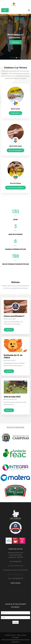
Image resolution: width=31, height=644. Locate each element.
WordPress (16, 642)
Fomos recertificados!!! (14, 316)
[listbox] (15, 37)
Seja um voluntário (15, 188)
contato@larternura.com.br (15, 574)
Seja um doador (15, 150)
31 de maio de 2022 (10, 319)
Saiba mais (15, 42)
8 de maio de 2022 (10, 360)
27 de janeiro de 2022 (11, 399)
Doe (5, 10)
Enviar (15, 622)
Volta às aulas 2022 (12, 397)
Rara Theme (21, 640)
